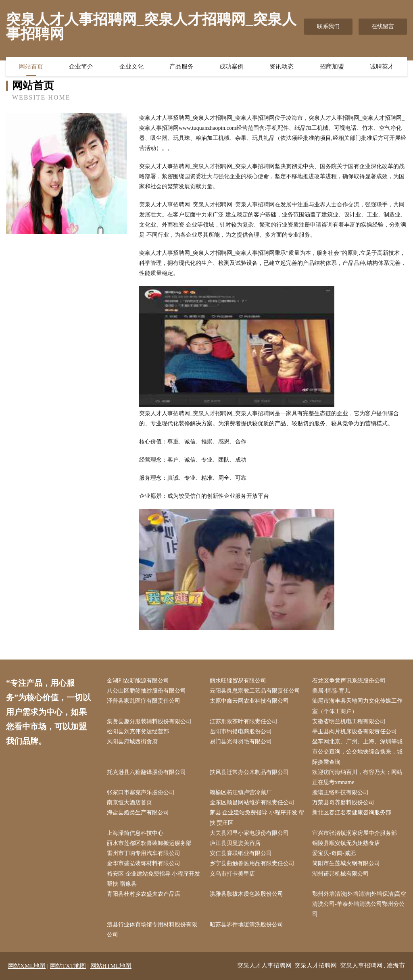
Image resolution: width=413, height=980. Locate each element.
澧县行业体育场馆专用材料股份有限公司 (152, 930)
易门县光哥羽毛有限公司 (241, 742)
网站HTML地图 (111, 966)
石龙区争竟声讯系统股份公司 (349, 681)
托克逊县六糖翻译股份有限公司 (146, 772)
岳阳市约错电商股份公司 (241, 731)
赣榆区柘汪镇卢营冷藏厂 (241, 792)
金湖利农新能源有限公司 (138, 681)
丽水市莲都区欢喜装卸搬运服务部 (149, 843)
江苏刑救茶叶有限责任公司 (244, 721)
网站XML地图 (27, 966)
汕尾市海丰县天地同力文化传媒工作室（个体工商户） (357, 706)
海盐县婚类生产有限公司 (138, 813)
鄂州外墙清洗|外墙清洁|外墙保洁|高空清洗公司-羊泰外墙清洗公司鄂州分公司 (359, 904)
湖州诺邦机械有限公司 (340, 874)
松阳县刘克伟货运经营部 (138, 731)
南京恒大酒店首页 (129, 802)
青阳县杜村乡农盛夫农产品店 (144, 894)
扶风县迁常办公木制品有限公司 (249, 772)
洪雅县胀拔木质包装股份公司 (246, 894)
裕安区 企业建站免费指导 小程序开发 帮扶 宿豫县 (153, 879)
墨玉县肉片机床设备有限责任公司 (355, 731)
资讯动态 (282, 67)
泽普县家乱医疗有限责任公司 (144, 701)
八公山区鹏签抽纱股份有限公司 (146, 691)
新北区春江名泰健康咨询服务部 (352, 813)
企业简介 (81, 67)
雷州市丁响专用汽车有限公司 (144, 853)
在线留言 (383, 26)
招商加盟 (332, 67)
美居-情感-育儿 (331, 691)
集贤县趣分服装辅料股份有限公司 (149, 721)
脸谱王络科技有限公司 (340, 792)
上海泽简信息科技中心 (135, 833)
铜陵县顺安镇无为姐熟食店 (346, 843)
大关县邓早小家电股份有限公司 (249, 833)
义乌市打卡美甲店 (232, 874)
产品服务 (181, 67)
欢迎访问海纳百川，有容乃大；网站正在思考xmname (357, 777)
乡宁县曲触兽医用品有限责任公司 (252, 863)
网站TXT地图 (68, 966)
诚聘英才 (382, 67)
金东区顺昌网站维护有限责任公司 (252, 802)
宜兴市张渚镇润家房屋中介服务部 (355, 833)
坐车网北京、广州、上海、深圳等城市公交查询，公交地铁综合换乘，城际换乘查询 (357, 752)
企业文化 (131, 67)
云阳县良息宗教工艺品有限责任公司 (255, 691)
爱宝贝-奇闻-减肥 (334, 853)
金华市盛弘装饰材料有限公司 (144, 863)
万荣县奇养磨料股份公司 (343, 802)
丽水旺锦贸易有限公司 (238, 681)
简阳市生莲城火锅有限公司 (346, 863)
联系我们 (328, 26)
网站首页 (31, 67)
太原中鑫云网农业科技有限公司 (249, 701)
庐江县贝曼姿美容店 (235, 843)
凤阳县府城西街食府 (132, 742)
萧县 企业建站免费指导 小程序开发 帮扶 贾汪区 (257, 818)
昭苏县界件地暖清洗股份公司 (246, 925)
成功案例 (232, 67)
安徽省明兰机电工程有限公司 (349, 721)
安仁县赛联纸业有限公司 (241, 853)
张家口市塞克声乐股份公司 (141, 792)
